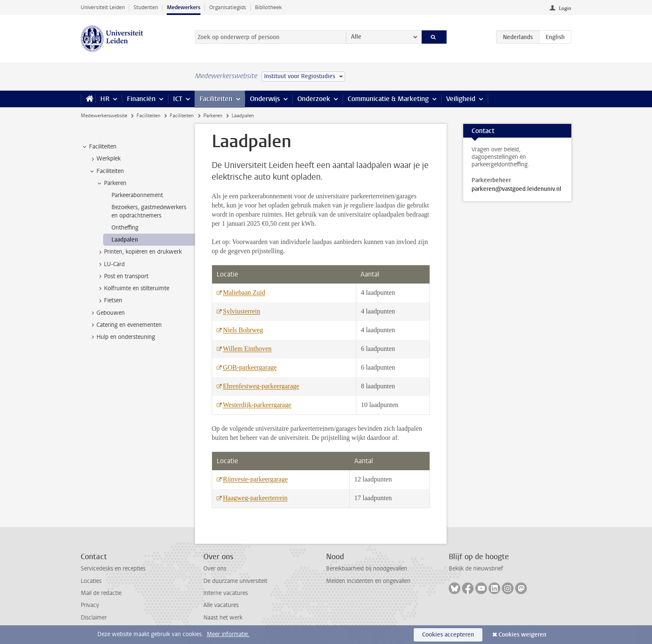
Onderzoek (314, 99)
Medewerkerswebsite (104, 116)
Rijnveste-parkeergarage (255, 479)
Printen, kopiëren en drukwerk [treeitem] (139, 252)
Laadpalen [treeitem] (125, 240)
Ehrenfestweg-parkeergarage (261, 386)
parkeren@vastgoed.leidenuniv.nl (516, 189)
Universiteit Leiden (103, 7)
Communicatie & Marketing (388, 99)
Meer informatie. (228, 634)
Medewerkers (184, 7)
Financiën (141, 99)
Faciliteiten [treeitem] (99, 147)
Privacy (90, 605)
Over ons (215, 569)
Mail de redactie (101, 593)
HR (105, 99)
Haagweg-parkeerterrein (255, 498)
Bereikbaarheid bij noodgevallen (367, 569)
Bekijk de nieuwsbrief (476, 569)
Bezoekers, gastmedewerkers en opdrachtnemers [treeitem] (149, 211)
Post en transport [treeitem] (122, 276)
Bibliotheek (268, 7)
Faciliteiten (216, 99)
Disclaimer (94, 618)
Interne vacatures (226, 593)
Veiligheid (461, 99)
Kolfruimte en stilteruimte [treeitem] (133, 289)
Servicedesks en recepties (113, 569)
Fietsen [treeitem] (109, 301)
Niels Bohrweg (243, 330)
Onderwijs (265, 99)
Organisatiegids (228, 7)
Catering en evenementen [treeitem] (125, 325)
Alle (356, 37)
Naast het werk (223, 618)
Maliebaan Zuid (244, 292)
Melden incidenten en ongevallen (368, 581)
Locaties (91, 581)
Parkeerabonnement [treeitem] (137, 195)
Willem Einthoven (247, 349)
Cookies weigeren (522, 635)
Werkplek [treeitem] (105, 159)
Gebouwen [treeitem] (107, 313)
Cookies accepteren (448, 635)
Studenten (146, 7)
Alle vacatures (221, 605)
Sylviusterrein (242, 311)
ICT (178, 99)
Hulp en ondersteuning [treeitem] (122, 337)
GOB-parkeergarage (250, 367)
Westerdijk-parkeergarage (257, 405)
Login (565, 8)
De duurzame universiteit (235, 581)
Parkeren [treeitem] (111, 183)
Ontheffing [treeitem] (125, 228)
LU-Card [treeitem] (110, 264)
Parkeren (213, 116)
